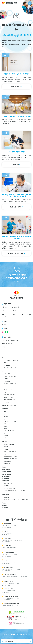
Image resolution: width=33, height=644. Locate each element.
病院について (5, 442)
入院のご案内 (7, 374)
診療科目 (6, 363)
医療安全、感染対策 (6, 472)
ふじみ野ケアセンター (9, 567)
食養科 (5, 438)
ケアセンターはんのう (9, 589)
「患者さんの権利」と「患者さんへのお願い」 (15, 491)
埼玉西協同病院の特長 (9, 444)
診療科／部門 (5, 409)
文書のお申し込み (8, 483)
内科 (5, 412)
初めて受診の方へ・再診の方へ (11, 360)
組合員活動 (4, 505)
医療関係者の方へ (6, 494)
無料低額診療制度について (10, 488)
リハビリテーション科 (9, 431)
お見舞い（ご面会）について (11, 383)
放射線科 (6, 436)
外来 (3, 357)
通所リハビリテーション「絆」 (9, 405)
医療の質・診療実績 (6, 474)
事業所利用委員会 (6, 469)
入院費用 (6, 379)
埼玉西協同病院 (7, 524)
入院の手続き (7, 381)
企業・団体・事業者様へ (10, 395)
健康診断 (4, 387)
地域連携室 (6, 497)
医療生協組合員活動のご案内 (11, 459)
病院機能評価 (7, 463)
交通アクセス (7, 454)
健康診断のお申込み (8, 397)
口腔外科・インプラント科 (10, 421)
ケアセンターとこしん (9, 582)
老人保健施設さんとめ (9, 553)
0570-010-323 (16, 278)
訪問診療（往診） (6, 403)
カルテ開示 (6, 486)
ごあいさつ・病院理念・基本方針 (12, 452)
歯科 (5, 419)
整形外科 (6, 417)
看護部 (5, 426)
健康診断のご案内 (8, 390)
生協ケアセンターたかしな (10, 574)
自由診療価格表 (5, 479)
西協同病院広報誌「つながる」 (11, 456)
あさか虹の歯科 (7, 546)
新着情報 (4, 503)
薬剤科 (5, 428)
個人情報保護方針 (6, 477)
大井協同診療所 (7, 538)
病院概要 (6, 449)
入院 (3, 371)
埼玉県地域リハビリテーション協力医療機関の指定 (16, 499)
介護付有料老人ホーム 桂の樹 (11, 596)
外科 (5, 424)
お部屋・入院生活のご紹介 (10, 376)
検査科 (5, 433)
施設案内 (6, 447)
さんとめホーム (7, 560)
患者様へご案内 (5, 480)
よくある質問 (5, 508)
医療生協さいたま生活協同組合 (11, 603)
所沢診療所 (6, 531)
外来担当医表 (7, 365)
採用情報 (4, 467)
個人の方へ (6, 392)
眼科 (5, 414)
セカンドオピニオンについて (11, 367)
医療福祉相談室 (7, 461)
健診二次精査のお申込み (10, 399)
